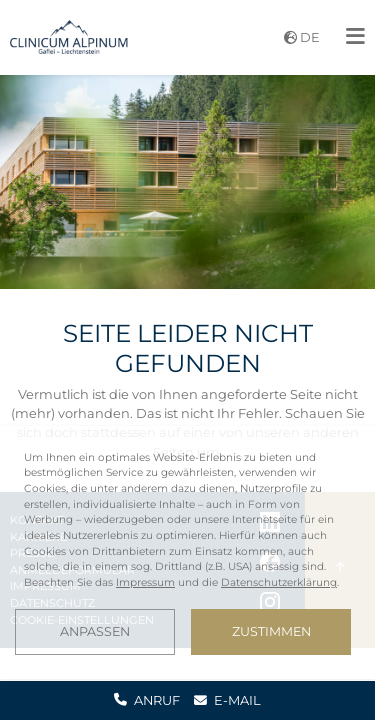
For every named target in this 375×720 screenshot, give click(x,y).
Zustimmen (271, 631)
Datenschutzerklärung (279, 582)
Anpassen (95, 631)
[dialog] (187, 552)
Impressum (145, 582)
